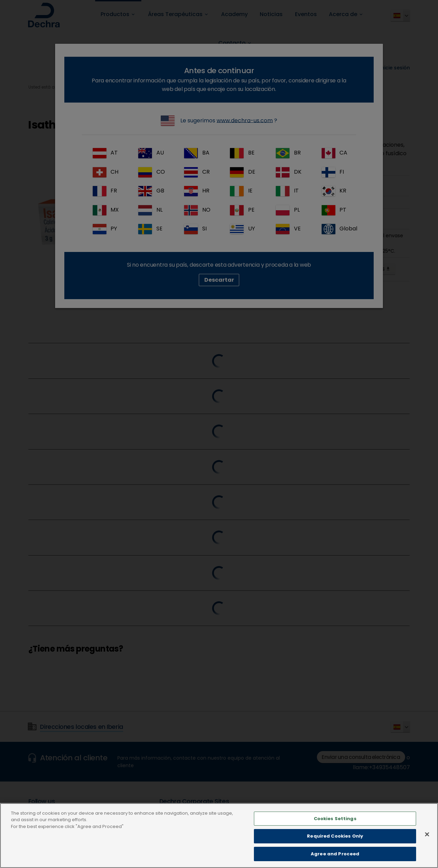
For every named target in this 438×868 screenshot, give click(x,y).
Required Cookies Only (335, 849)
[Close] (427, 847)
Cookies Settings (335, 832)
